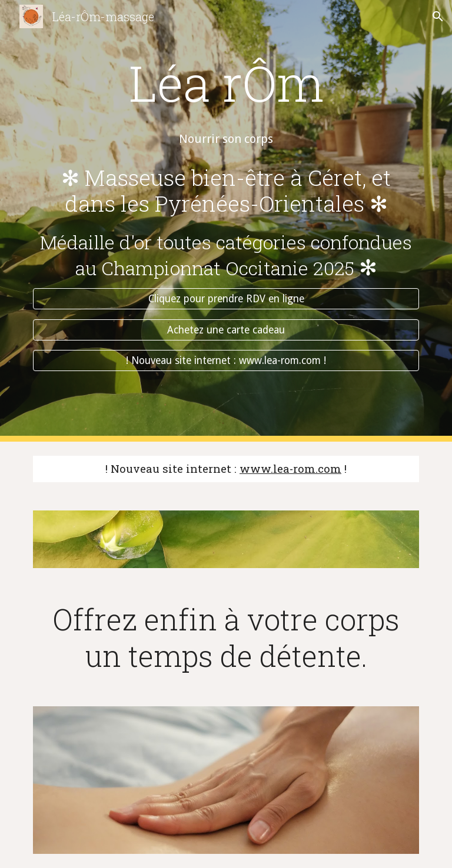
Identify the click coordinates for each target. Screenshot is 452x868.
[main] (226, 61)
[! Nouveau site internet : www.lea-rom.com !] (226, 361)
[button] (438, 16)
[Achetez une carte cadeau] (226, 330)
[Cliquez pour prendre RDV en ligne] (226, 299)
